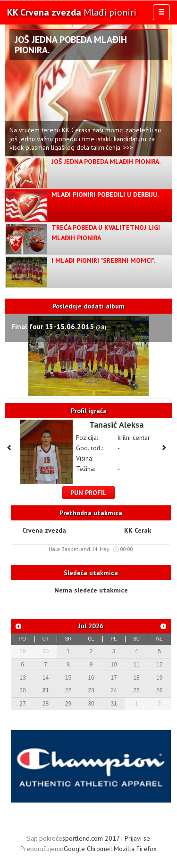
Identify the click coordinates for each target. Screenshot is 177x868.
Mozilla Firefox (135, 849)
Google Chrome (86, 849)
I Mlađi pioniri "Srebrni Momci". (103, 260)
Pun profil (88, 493)
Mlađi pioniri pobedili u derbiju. (105, 195)
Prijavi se (137, 838)
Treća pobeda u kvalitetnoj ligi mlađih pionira (106, 233)
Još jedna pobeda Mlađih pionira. (71, 45)
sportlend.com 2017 (91, 838)
